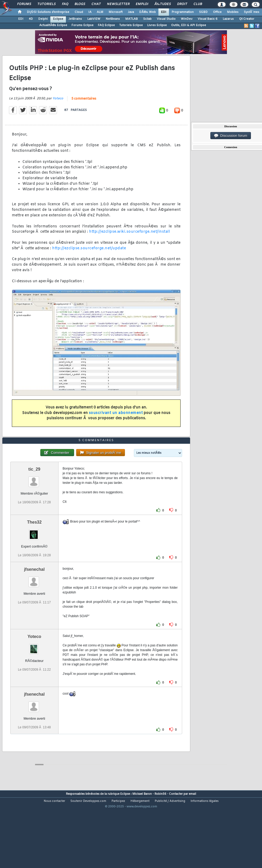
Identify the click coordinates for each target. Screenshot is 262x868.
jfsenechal (34, 601)
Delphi (43, 19)
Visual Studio (166, 19)
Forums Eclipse (83, 25)
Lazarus (228, 19)
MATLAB (132, 19)
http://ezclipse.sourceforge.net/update (89, 259)
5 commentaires (84, 109)
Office (217, 12)
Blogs (80, 4)
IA (90, 12)
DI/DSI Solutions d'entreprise (48, 12)
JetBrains (75, 19)
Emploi (142, 4)
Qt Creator (247, 19)
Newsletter (118, 4)
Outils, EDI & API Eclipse (189, 25)
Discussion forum (231, 136)
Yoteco (58, 109)
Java (131, 12)
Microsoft (116, 12)
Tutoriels (47, 4)
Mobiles (233, 12)
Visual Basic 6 (208, 19)
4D (31, 19)
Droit (182, 4)
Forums (24, 4)
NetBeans (113, 19)
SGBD (203, 12)
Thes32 (34, 554)
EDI (164, 12)
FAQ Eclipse (106, 25)
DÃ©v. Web (147, 12)
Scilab (147, 19)
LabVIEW (94, 19)
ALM (100, 12)
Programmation (183, 12)
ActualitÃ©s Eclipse (53, 25)
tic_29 (34, 501)
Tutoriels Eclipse (131, 25)
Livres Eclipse (157, 25)
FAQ (65, 4)
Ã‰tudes (163, 4)
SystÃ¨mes (252, 12)
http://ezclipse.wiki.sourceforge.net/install (130, 242)
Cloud (79, 12)
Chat (96, 4)
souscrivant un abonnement (116, 424)
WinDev (187, 19)
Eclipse (58, 19)
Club (198, 4)
